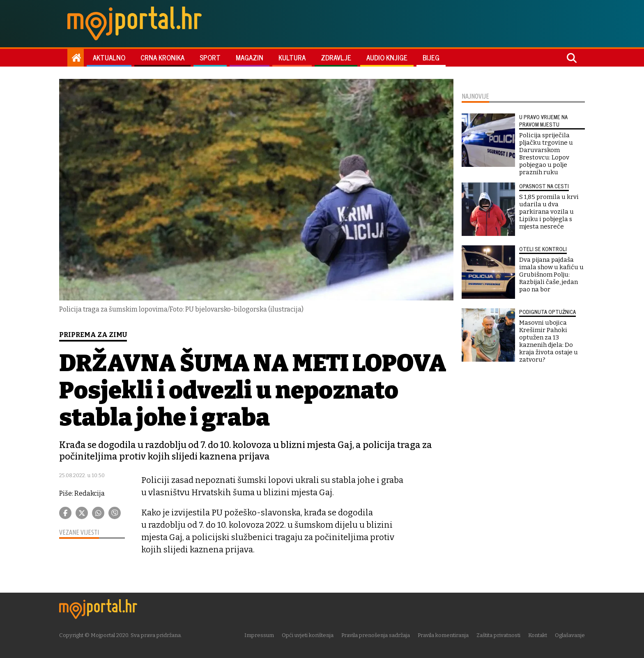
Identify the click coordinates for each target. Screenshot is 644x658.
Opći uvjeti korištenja (308, 635)
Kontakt (538, 635)
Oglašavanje (570, 635)
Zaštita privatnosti (498, 635)
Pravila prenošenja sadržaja (376, 635)
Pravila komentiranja (443, 635)
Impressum (259, 635)
